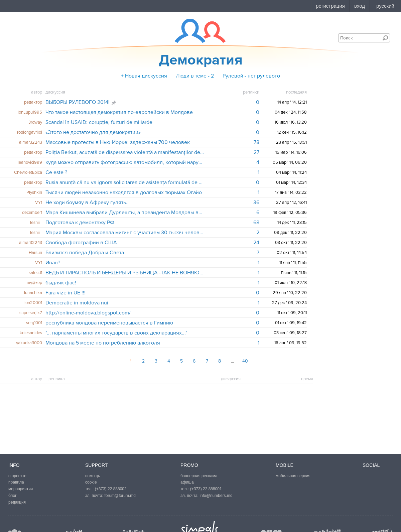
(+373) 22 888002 (111, 489)
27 (256, 152)
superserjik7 (31, 313)
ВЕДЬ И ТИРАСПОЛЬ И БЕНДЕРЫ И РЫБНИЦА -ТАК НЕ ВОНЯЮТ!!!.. (125, 273)
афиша (187, 482)
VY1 (39, 203)
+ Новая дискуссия (144, 76)
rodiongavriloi (30, 132)
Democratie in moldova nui (77, 303)
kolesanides (31, 333)
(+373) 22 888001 (206, 489)
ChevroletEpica (28, 172)
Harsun (35, 253)
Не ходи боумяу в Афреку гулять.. (87, 203)
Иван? (53, 263)
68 (256, 223)
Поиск (385, 38)
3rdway (35, 122)
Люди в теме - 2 (195, 76)
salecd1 (35, 273)
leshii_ (36, 223)
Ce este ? (56, 172)
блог (13, 496)
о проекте (17, 476)
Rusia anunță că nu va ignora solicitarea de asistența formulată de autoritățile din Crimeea (125, 182)
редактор (33, 102)
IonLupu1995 (30, 112)
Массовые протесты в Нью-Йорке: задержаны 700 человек (118, 142)
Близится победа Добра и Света (85, 253)
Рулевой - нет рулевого (251, 76)
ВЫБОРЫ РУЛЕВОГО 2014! (78, 102)
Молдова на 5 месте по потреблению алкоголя (103, 343)
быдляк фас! (61, 283)
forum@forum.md (120, 496)
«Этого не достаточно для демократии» (93, 132)
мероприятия (21, 489)
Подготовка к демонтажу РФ (80, 223)
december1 (32, 213)
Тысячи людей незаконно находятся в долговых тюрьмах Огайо (124, 192)
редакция (17, 502)
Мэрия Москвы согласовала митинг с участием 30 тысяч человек (125, 233)
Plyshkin (34, 192)
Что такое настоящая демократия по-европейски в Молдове (119, 112)
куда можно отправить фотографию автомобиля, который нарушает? (125, 162)
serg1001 (34, 323)
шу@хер (34, 283)
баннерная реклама (199, 476)
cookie (91, 482)
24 (256, 243)
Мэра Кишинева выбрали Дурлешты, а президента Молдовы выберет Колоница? (125, 213)
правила (16, 482)
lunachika (33, 293)
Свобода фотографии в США (81, 243)
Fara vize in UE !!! (65, 293)
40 (245, 361)
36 (256, 203)
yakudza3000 (29, 343)
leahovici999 (30, 162)
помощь (93, 476)
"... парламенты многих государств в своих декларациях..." (116, 333)
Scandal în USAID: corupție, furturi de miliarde (99, 122)
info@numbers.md (216, 496)
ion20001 (33, 303)
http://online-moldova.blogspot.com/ (88, 313)
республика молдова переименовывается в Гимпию (109, 323)
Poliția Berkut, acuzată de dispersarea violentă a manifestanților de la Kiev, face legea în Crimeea (125, 152)
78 (256, 142)
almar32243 (31, 142)
